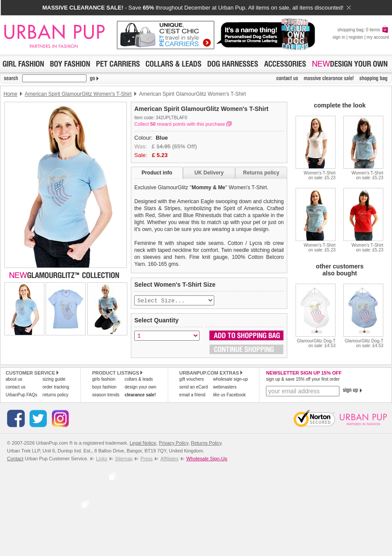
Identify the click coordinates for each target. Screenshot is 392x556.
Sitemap (124, 459)
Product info (157, 173)
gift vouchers (192, 380)
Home (10, 94)
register (356, 37)
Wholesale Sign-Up (207, 459)
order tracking (56, 388)
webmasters (225, 388)
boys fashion (104, 388)
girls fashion (104, 380)
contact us (16, 388)
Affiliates (169, 459)
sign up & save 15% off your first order (303, 380)
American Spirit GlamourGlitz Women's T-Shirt (78, 94)
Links (102, 459)
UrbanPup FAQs (22, 396)
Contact (15, 459)
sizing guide (54, 380)
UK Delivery (209, 173)
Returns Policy (206, 444)
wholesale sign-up (230, 380)
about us (14, 380)
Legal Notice (143, 444)
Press (146, 459)
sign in (339, 37)
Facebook (229, 396)
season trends (106, 396)
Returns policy (261, 173)
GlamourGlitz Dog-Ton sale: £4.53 (316, 343)
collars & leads (139, 380)
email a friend (193, 396)
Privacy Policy (173, 444)
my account (378, 37)
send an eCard (194, 388)
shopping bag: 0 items (363, 30)
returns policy (55, 396)
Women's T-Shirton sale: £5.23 (320, 175)
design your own (141, 388)
